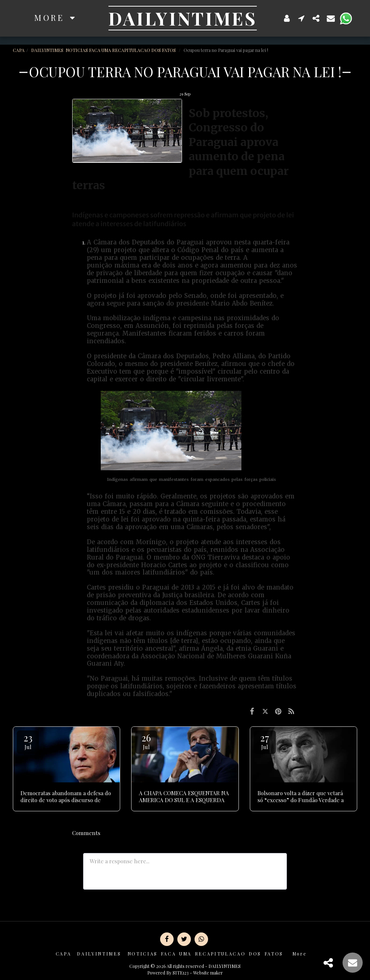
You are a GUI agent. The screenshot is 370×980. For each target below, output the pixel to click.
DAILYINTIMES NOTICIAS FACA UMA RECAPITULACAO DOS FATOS (104, 50)
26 (146, 741)
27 (265, 741)
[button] (301, 18)
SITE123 (181, 973)
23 (28, 741)
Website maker (208, 973)
